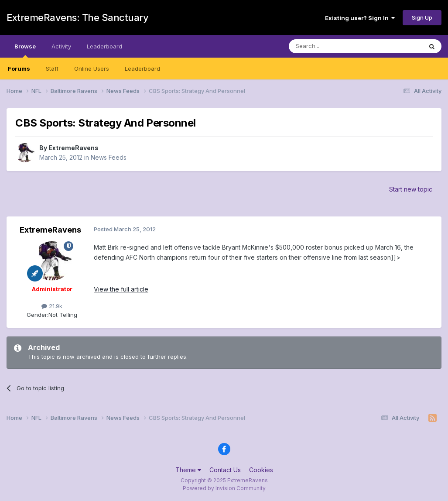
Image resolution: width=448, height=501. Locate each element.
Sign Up (422, 17)
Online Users (92, 69)
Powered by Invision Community (224, 488)
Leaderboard (142, 69)
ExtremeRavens (74, 148)
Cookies (261, 470)
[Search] (333, 46)
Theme (188, 470)
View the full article (121, 289)
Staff (52, 69)
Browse (25, 50)
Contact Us (225, 470)
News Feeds (109, 157)
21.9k (52, 306)
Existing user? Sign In (360, 18)
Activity (61, 46)
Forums (19, 69)
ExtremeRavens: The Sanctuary (77, 17)
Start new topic (411, 189)
